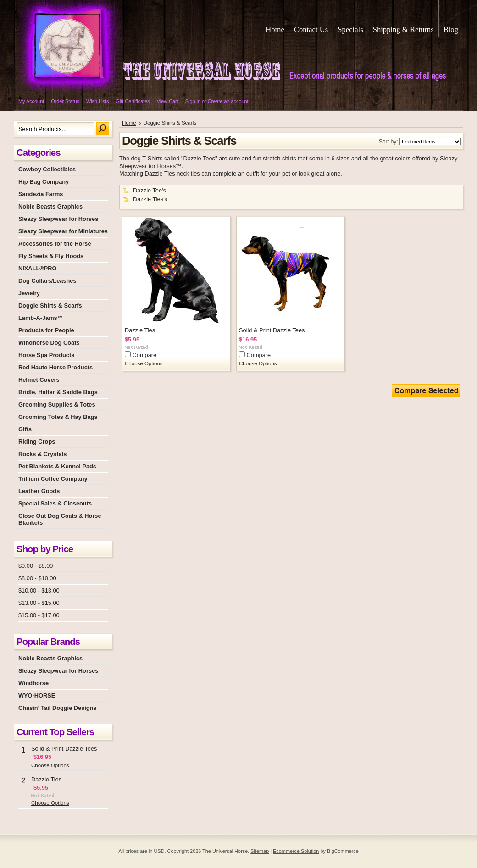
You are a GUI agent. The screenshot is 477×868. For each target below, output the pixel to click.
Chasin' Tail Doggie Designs (58, 708)
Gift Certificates (133, 101)
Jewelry (29, 293)
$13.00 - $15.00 (39, 603)
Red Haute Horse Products (55, 367)
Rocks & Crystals (42, 454)
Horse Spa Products (46, 355)
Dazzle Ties (46, 779)
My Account (31, 101)
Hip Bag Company (44, 182)
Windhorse (33, 683)
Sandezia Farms (41, 194)
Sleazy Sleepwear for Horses (58, 219)
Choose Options (50, 765)
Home (129, 123)
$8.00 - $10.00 (37, 578)
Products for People (46, 330)
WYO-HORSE (37, 695)
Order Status (65, 101)
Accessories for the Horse (55, 244)
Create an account (228, 101)
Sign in (193, 101)
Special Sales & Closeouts (55, 503)
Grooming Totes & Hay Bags (58, 417)
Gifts (25, 429)
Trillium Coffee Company (53, 479)
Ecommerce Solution (296, 851)
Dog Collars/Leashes (47, 281)
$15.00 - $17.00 (39, 615)
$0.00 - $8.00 (36, 566)
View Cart (168, 101)
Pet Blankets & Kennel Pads (57, 466)
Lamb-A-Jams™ (41, 318)
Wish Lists (98, 101)
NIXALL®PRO (37, 268)
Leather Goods (39, 491)
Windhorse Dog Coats (49, 343)
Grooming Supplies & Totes (57, 404)
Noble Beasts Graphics (50, 206)
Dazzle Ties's (150, 199)
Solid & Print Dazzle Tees (64, 749)
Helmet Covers (39, 380)
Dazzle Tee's (150, 190)
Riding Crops (37, 442)
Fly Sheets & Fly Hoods (51, 256)
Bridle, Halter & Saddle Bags (58, 392)
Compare (145, 355)
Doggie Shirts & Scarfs (50, 305)
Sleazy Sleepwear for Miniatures (63, 231)
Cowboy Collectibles (47, 169)
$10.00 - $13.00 (39, 591)
